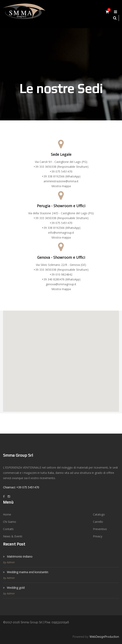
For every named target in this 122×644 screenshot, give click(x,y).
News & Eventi (13, 536)
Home (7, 514)
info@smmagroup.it (61, 233)
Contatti (8, 529)
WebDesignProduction (104, 637)
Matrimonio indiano (18, 556)
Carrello (98, 522)
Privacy (98, 536)
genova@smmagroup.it (61, 284)
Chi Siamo (10, 522)
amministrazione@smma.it (61, 181)
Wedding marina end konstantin (26, 572)
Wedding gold (14, 588)
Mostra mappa (61, 186)
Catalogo (99, 514)
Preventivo (100, 529)
